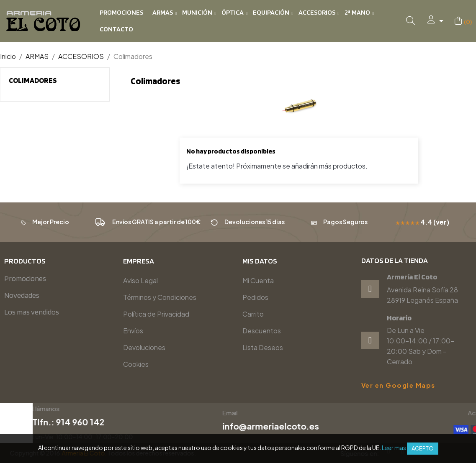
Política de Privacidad (156, 314)
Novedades (22, 295)
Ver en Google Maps (398, 385)
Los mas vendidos (32, 312)
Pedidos (255, 297)
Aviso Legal (140, 280)
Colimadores (33, 80)
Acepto (423, 448)
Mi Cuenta (258, 280)
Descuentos (262, 331)
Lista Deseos (263, 347)
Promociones (25, 278)
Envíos (133, 331)
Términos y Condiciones (160, 297)
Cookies (136, 364)
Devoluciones (144, 347)
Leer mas (394, 448)
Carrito (253, 314)
